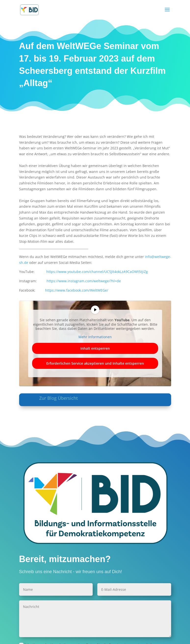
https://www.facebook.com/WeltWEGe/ (77, 290)
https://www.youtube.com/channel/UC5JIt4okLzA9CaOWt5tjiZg (97, 272)
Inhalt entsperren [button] (95, 348)
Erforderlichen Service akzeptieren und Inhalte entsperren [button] (95, 363)
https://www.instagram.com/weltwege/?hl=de (84, 281)
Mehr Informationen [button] (95, 337)
